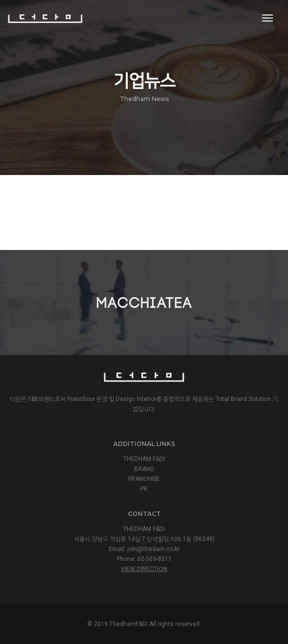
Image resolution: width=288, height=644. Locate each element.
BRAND (144, 469)
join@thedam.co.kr (153, 549)
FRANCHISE (144, 479)
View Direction (144, 569)
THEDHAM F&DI (144, 459)
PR (144, 489)
